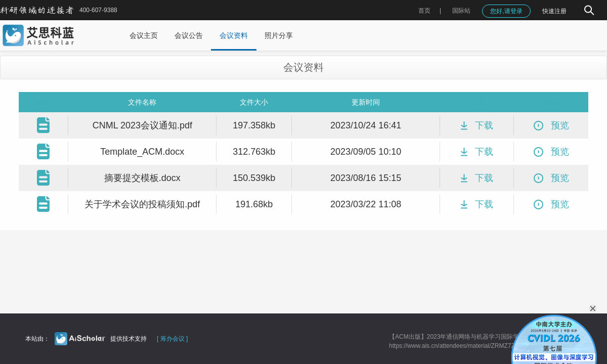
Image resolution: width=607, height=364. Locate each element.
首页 (424, 11)
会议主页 (144, 35)
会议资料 (234, 35)
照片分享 (279, 35)
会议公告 (189, 35)
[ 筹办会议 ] (172, 339)
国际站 (461, 11)
